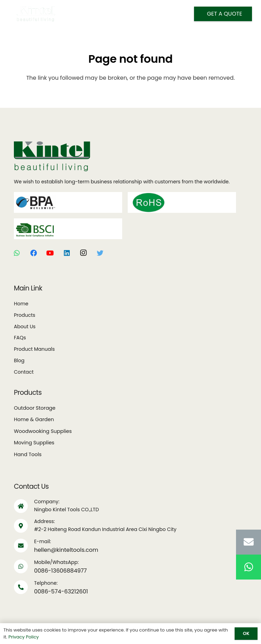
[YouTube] (50, 253)
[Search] (140, 14)
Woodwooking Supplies (43, 431)
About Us (25, 327)
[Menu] (122, 14)
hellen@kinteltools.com (66, 550)
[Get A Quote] (223, 14)
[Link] (36, 14)
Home (21, 304)
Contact (24, 372)
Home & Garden (34, 419)
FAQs (20, 338)
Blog (19, 360)
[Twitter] (100, 253)
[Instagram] (83, 253)
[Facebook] (33, 253)
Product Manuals (34, 349)
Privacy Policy (24, 637)
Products (25, 315)
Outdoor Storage (35, 408)
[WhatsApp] (17, 253)
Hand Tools (28, 454)
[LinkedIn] (67, 253)
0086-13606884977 (60, 571)
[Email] (249, 542)
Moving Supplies (34, 443)
